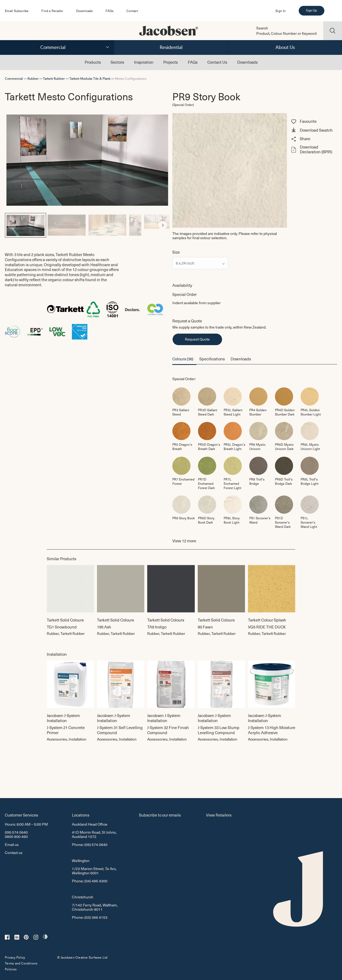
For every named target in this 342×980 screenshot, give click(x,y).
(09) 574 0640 (16, 832)
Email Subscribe (17, 11)
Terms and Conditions (21, 963)
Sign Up (311, 10)
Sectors (117, 62)
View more (184, 541)
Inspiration (144, 62)
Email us (12, 844)
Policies (11, 969)
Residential (171, 47)
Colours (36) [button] (183, 359)
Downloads (85, 11)
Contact (132, 11)
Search (262, 28)
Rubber (33, 79)
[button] (313, 131)
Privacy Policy (15, 957)
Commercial (53, 47)
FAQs (110, 11)
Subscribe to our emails (160, 815)
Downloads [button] (241, 359)
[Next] (163, 225)
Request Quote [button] (197, 339)
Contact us (14, 853)
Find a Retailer (52, 11)
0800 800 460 (16, 836)
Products (93, 62)
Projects (170, 62)
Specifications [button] (212, 359)
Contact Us (217, 62)
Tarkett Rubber (54, 79)
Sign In (281, 11)
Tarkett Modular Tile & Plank (90, 79)
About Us (285, 47)
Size (176, 252)
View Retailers (219, 815)
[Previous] (12, 225)
